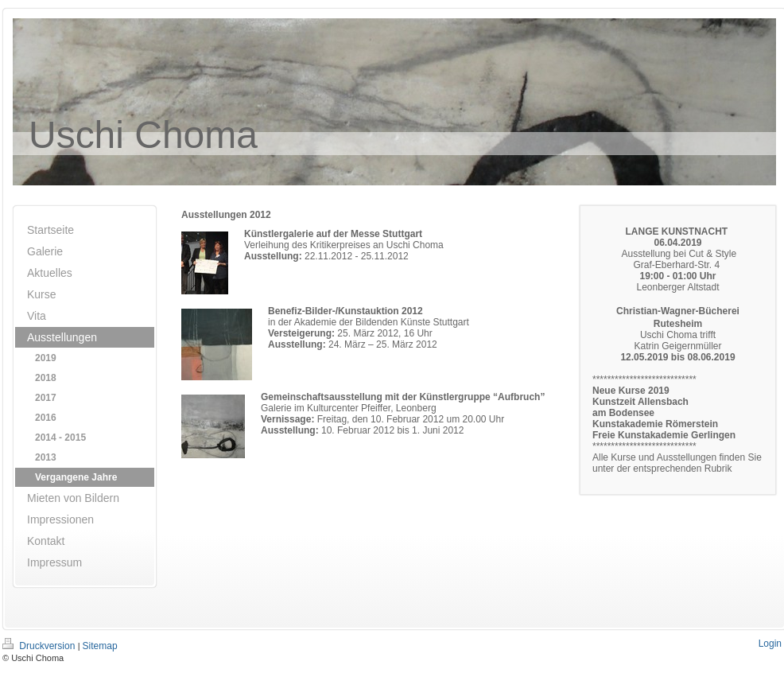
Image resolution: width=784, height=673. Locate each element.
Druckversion (40, 646)
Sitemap (100, 646)
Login (770, 644)
